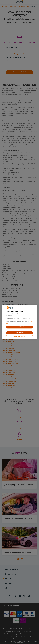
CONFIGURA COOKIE (19, 336)
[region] (19, 322)
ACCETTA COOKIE (19, 327)
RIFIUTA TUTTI (20, 333)
